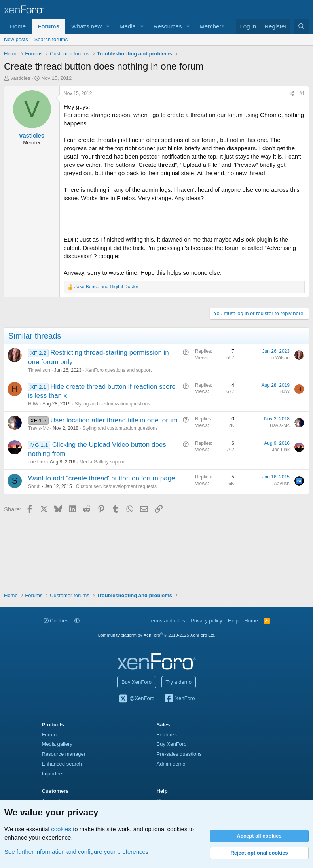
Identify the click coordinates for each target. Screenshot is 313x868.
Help (233, 621)
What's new (86, 26)
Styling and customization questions (112, 404)
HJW (33, 404)
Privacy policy (206, 621)
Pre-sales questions (179, 754)
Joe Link (37, 462)
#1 (302, 93)
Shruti (34, 486)
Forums (48, 26)
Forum (49, 735)
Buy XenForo (137, 682)
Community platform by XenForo (157, 635)
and (106, 287)
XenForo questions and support (119, 370)
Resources (168, 26)
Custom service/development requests (116, 486)
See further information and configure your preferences (76, 852)
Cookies (56, 621)
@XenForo (137, 699)
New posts (16, 39)
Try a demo (179, 682)
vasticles (21, 78)
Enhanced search (62, 764)
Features (167, 735)
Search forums (51, 39)
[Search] (301, 26)
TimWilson (39, 370)
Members (212, 26)
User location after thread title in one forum (114, 420)
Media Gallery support (102, 462)
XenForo (179, 699)
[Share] (292, 94)
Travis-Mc (38, 428)
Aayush (282, 484)
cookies (61, 829)
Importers (53, 774)
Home (18, 26)
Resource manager (64, 754)
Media (128, 26)
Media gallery (57, 744)
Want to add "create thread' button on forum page (102, 478)
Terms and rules (167, 621)
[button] (108, 26)
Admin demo (171, 764)
